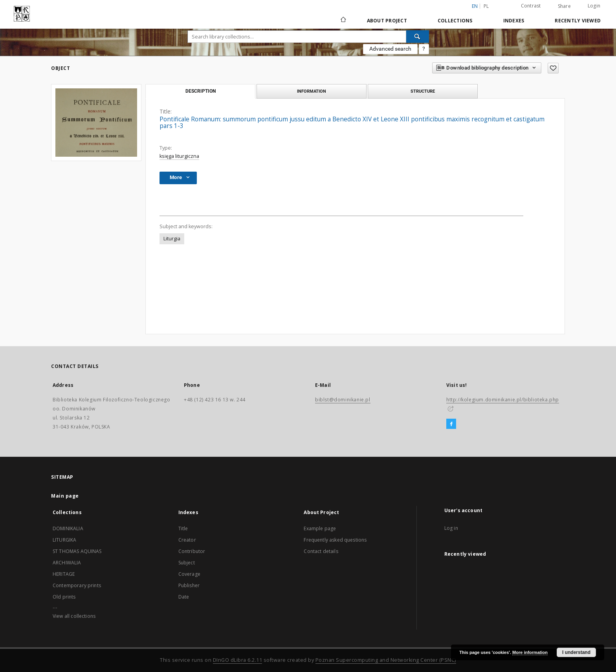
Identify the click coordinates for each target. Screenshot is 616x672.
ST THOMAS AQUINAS (77, 551)
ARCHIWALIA (67, 563)
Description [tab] (201, 91)
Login (594, 6)
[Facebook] (451, 424)
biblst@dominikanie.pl (343, 400)
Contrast (531, 6)
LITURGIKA (64, 540)
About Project (387, 21)
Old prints (64, 597)
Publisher (189, 585)
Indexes (514, 21)
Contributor (192, 551)
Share (564, 6)
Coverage (189, 574)
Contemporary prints (77, 585)
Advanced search (390, 49)
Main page (65, 496)
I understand (576, 652)
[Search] (418, 37)
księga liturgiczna (179, 156)
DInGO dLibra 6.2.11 (238, 660)
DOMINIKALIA (68, 528)
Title (183, 528)
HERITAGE (64, 574)
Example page (320, 528)
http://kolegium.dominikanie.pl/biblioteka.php (503, 400)
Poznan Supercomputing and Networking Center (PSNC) (386, 660)
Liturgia (172, 239)
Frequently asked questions (335, 540)
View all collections (74, 616)
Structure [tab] (423, 91)
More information (530, 652)
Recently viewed (578, 21)
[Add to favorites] (553, 68)
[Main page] (343, 20)
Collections (455, 21)
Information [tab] (312, 91)
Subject (187, 563)
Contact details (321, 551)
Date (184, 597)
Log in (451, 528)
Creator (187, 540)
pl (486, 6)
